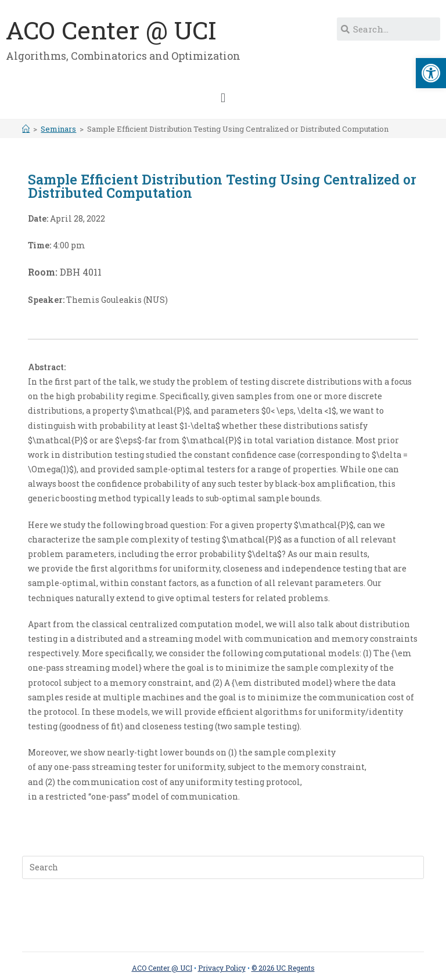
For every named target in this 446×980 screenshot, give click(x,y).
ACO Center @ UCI (111, 30)
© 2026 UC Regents (283, 968)
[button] (223, 98)
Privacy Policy (222, 968)
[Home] (26, 129)
